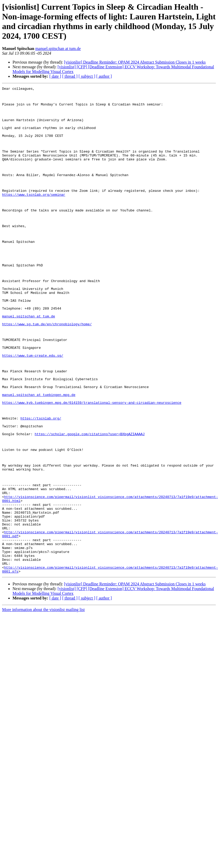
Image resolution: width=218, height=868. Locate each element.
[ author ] (104, 76)
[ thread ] (70, 76)
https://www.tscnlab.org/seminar (34, 216)
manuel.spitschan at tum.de (58, 49)
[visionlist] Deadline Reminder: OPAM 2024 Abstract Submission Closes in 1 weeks (135, 62)
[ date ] (55, 76)
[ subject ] (87, 76)
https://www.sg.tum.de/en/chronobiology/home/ (47, 372)
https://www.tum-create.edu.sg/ (33, 410)
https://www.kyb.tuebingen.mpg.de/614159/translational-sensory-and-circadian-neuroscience (92, 466)
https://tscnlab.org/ (41, 485)
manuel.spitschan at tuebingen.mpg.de (39, 457)
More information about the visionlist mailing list (43, 707)
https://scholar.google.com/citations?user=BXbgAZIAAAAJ (90, 504)
